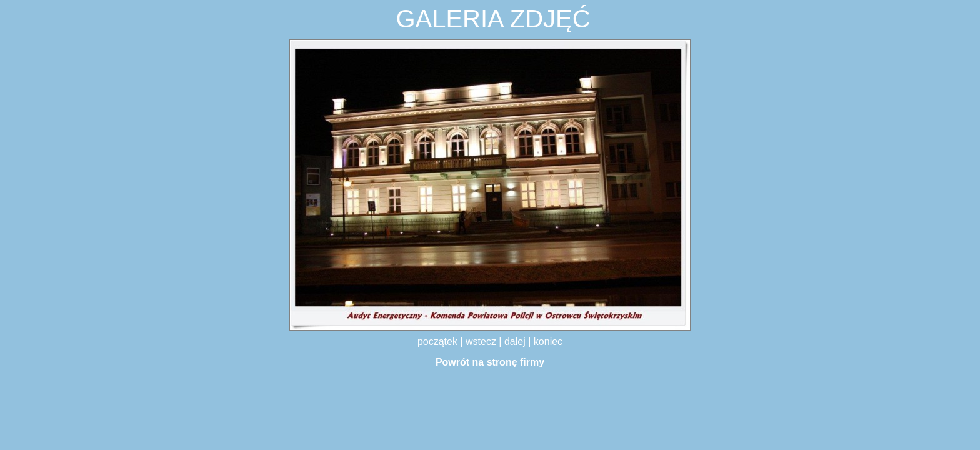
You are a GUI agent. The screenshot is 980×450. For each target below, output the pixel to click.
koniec (548, 342)
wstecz (482, 342)
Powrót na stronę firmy (490, 362)
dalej (516, 342)
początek (439, 342)
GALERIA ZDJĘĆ (493, 19)
